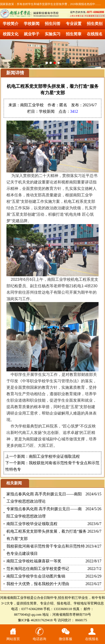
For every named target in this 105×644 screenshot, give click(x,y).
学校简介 (11, 24)
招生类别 (95, 24)
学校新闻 (32, 24)
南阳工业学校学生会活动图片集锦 (36, 576)
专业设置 (74, 24)
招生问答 (53, 24)
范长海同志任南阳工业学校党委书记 (38, 569)
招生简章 (74, 34)
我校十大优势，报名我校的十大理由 (38, 584)
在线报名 (95, 34)
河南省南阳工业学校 (15, 598)
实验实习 (53, 34)
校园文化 (11, 34)
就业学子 (32, 34)
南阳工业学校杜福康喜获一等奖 (34, 561)
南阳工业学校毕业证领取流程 (54, 456)
